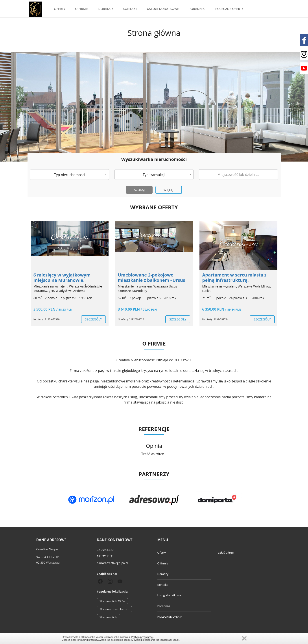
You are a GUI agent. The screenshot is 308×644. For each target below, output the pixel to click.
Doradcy (106, 9)
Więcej (169, 190)
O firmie (82, 9)
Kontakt (130, 9)
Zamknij (244, 638)
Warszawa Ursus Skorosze (114, 609)
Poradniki (197, 9)
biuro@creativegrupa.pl (113, 563)
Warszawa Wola (109, 617)
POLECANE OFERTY (230, 9)
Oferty (60, 9)
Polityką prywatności (142, 637)
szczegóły (93, 319)
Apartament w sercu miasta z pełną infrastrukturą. (234, 277)
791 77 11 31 (105, 556)
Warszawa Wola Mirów (113, 601)
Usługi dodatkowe (163, 9)
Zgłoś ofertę (226, 553)
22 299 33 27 (105, 550)
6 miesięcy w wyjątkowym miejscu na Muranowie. (62, 277)
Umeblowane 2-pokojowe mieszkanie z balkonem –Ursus (151, 277)
